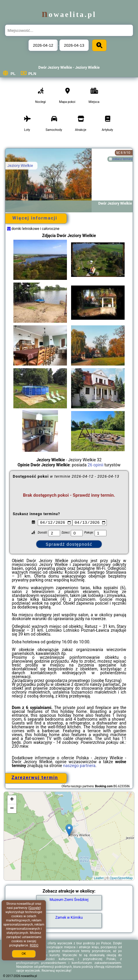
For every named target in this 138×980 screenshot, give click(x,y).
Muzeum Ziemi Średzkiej (69, 900)
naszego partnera (79, 766)
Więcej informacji (35, 218)
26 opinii (96, 465)
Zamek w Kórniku (69, 918)
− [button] (12, 809)
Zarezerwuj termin (35, 777)
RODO (34, 945)
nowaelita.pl (69, 14)
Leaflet (99, 878)
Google (35, 908)
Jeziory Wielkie (20, 166)
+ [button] (12, 800)
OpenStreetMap (121, 878)
